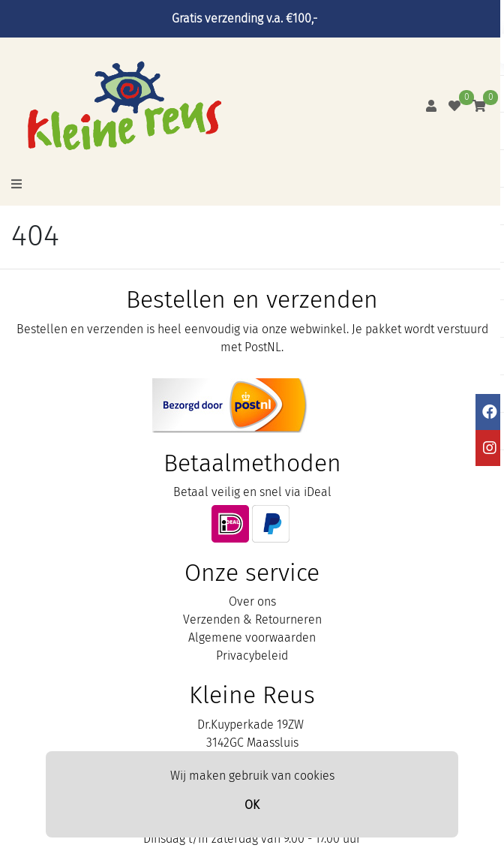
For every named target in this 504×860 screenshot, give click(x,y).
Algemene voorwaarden (252, 637)
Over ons (252, 601)
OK (252, 805)
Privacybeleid (252, 656)
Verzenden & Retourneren (252, 619)
